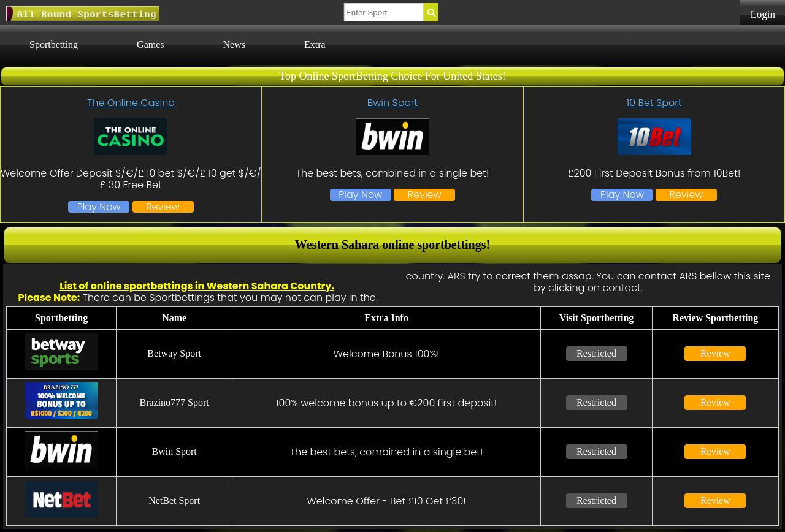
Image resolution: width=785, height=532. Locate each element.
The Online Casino (131, 103)
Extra (315, 44)
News (234, 44)
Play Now (99, 207)
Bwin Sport (392, 103)
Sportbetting (54, 44)
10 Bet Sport (654, 103)
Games (150, 44)
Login (763, 14)
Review (163, 207)
